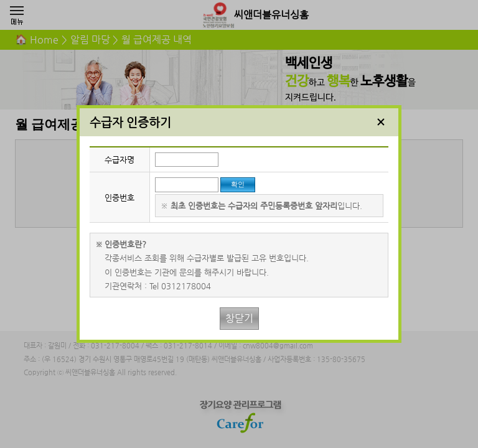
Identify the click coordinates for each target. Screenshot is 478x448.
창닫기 (239, 318)
